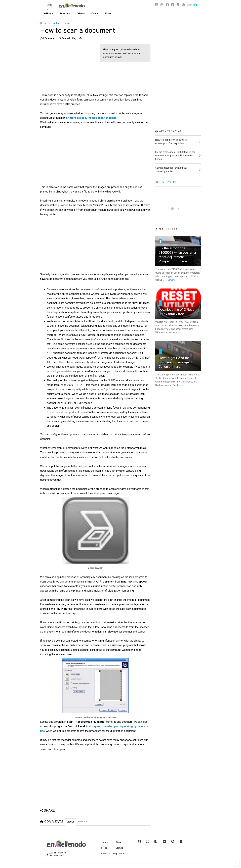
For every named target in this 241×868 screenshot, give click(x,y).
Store (119, 842)
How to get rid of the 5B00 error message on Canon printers (176, 362)
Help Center (119, 854)
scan (67, 23)
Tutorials (65, 14)
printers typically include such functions (91, 118)
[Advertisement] (68, 68)
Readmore (170, 280)
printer (56, 23)
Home (48, 14)
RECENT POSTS (166, 182)
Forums (105, 848)
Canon (95, 14)
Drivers (81, 14)
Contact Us (105, 854)
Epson (109, 14)
